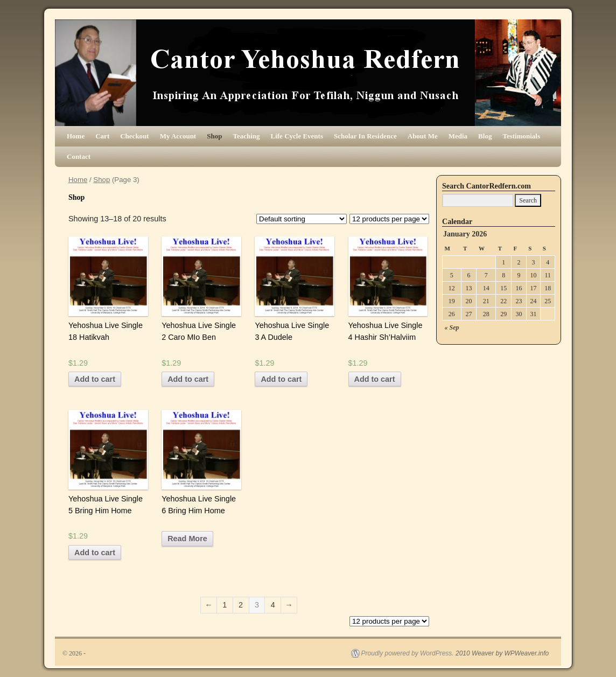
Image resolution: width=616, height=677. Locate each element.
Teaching (246, 136)
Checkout (134, 136)
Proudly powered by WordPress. (408, 653)
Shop (214, 136)
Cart (102, 136)
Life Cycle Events (297, 136)
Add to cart (95, 379)
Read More (187, 539)
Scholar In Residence (365, 136)
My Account (178, 136)
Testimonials (521, 136)
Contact (79, 156)
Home (76, 136)
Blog (485, 136)
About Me (423, 136)
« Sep (452, 327)
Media (458, 136)
